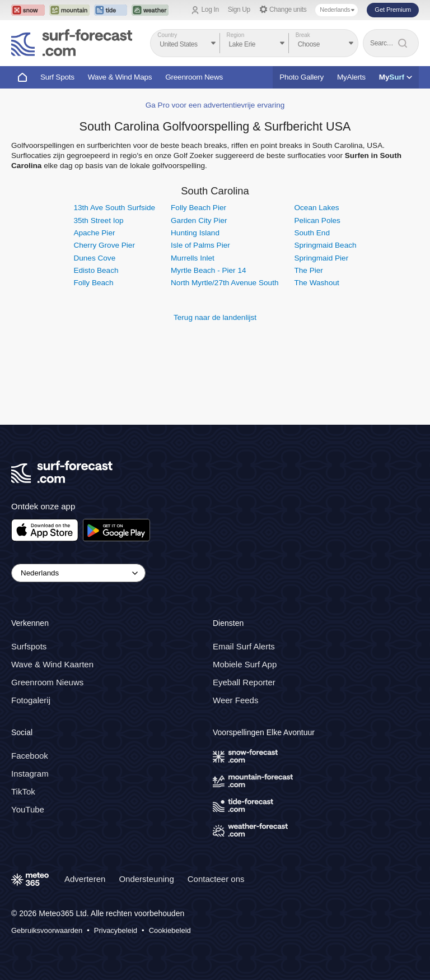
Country (167, 35)
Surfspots (29, 646)
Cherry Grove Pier (104, 245)
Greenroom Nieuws (47, 682)
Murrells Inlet (193, 258)
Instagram (30, 774)
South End (312, 233)
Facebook (30, 756)
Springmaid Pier (321, 258)
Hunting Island (195, 233)
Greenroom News (194, 77)
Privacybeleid (116, 930)
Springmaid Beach (325, 245)
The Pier (308, 270)
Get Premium (393, 10)
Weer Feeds (235, 700)
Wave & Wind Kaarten (52, 664)
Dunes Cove (94, 258)
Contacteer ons (216, 879)
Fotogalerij (31, 700)
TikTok (23, 791)
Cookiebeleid (170, 930)
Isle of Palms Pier (200, 245)
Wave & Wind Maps (120, 77)
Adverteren (85, 879)
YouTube (28, 809)
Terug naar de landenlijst (215, 317)
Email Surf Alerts (244, 646)
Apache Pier (94, 233)
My (396, 77)
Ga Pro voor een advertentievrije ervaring (215, 105)
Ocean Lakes (316, 208)
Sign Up (239, 10)
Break (303, 35)
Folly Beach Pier (198, 208)
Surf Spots (57, 77)
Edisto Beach (96, 270)
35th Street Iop (98, 220)
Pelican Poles (317, 220)
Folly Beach (93, 283)
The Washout (316, 283)
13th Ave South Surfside (114, 208)
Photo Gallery (302, 77)
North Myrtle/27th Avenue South (225, 283)
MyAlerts (351, 77)
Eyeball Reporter (244, 682)
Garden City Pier (199, 220)
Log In (210, 10)
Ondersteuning (146, 879)
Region (236, 35)
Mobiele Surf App (245, 664)
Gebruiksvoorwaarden (47, 930)
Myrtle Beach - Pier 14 (208, 270)
